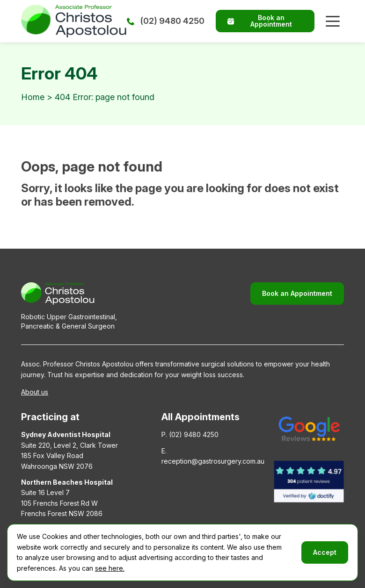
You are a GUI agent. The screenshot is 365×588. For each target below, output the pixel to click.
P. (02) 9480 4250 (190, 434)
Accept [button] (325, 552)
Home (33, 97)
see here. (110, 568)
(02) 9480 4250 (166, 21)
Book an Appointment (260, 21)
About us (35, 392)
